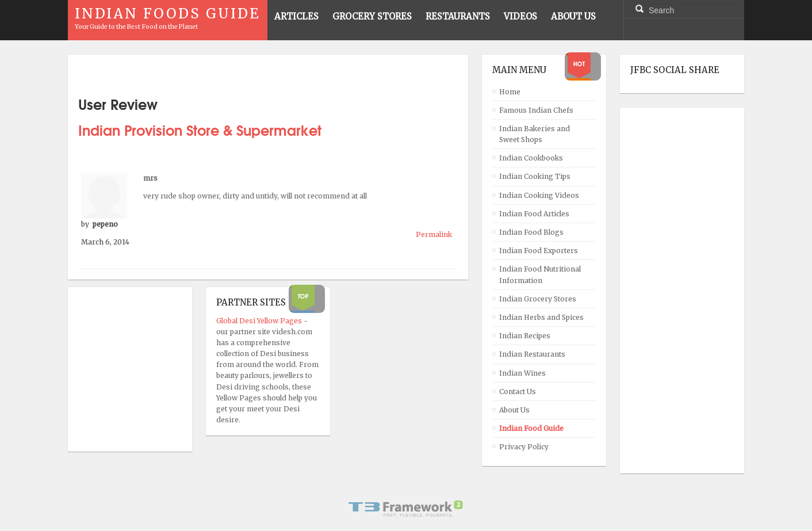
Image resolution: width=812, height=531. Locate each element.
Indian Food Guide (531, 428)
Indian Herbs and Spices (541, 317)
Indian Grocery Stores (538, 299)
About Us (514, 410)
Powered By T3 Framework (406, 509)
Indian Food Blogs (531, 232)
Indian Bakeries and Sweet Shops (535, 134)
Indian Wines (522, 373)
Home (510, 92)
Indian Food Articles (534, 214)
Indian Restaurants (532, 354)
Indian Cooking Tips (535, 176)
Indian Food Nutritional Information (540, 274)
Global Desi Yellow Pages (260, 321)
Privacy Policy (524, 447)
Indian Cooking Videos (539, 195)
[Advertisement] (676, 291)
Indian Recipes (525, 336)
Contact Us (518, 391)
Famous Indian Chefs (536, 110)
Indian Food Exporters (539, 251)
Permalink (434, 234)
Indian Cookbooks (531, 158)
